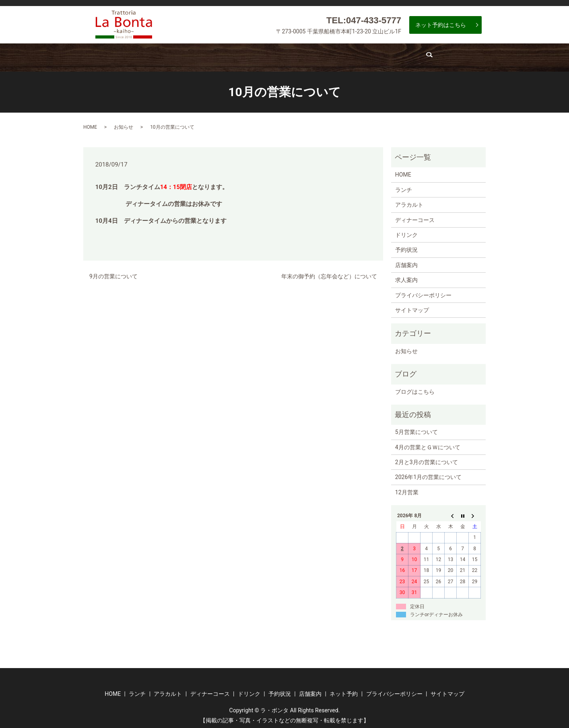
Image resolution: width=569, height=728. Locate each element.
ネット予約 (344, 691)
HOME (90, 123)
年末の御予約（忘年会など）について (329, 273)
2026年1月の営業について (428, 474)
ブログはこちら (415, 388)
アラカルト (192, 56)
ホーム (112, 56)
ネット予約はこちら (441, 25)
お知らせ (124, 123)
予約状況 (344, 56)
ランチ (149, 56)
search (471, 58)
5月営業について (416, 429)
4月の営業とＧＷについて (428, 444)
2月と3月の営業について (427, 459)
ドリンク (297, 56)
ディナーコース (246, 56)
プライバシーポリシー (423, 292)
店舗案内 (391, 56)
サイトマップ (412, 307)
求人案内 (434, 56)
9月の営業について (113, 273)
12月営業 (407, 489)
